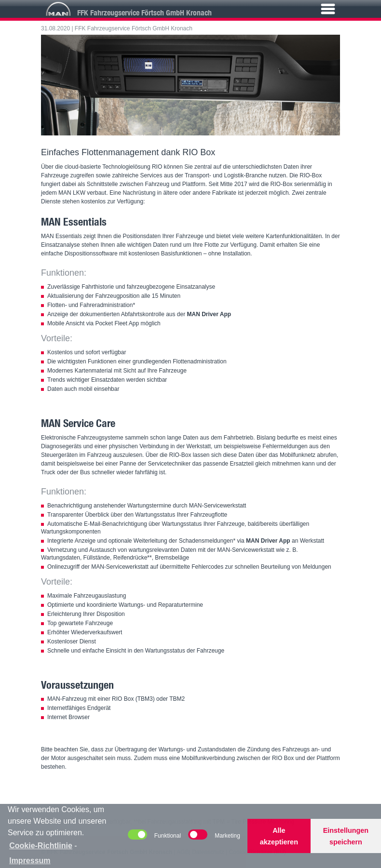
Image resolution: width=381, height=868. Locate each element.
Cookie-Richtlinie (41, 846)
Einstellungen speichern (346, 836)
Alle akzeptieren (279, 836)
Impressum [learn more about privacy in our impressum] (30, 861)
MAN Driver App (209, 314)
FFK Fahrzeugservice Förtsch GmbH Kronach (134, 28)
